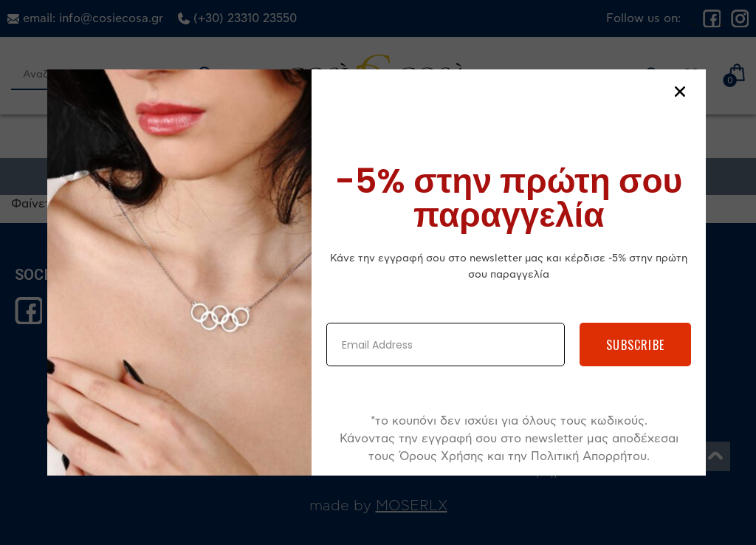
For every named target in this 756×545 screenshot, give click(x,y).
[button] (680, 92)
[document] (378, 272)
